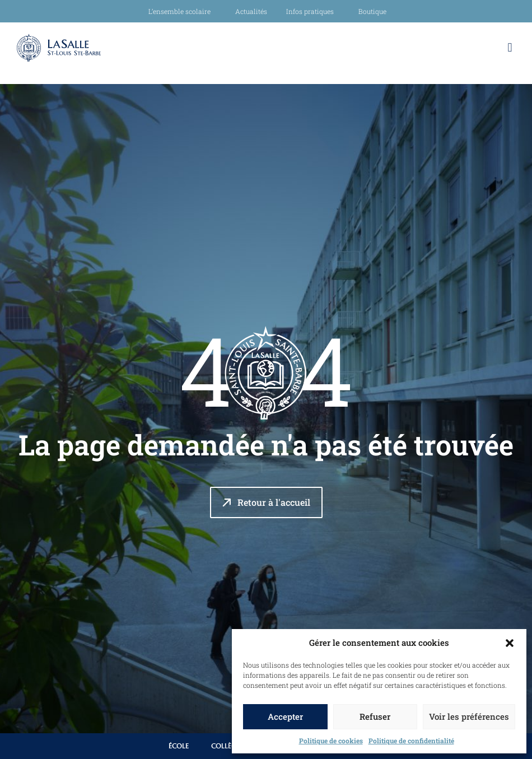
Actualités (251, 11)
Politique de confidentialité (411, 741)
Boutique (372, 11)
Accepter (285, 716)
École (179, 746)
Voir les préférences (469, 716)
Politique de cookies (331, 741)
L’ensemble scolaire (182, 11)
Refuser (375, 716)
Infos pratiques (313, 11)
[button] (510, 643)
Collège (225, 746)
